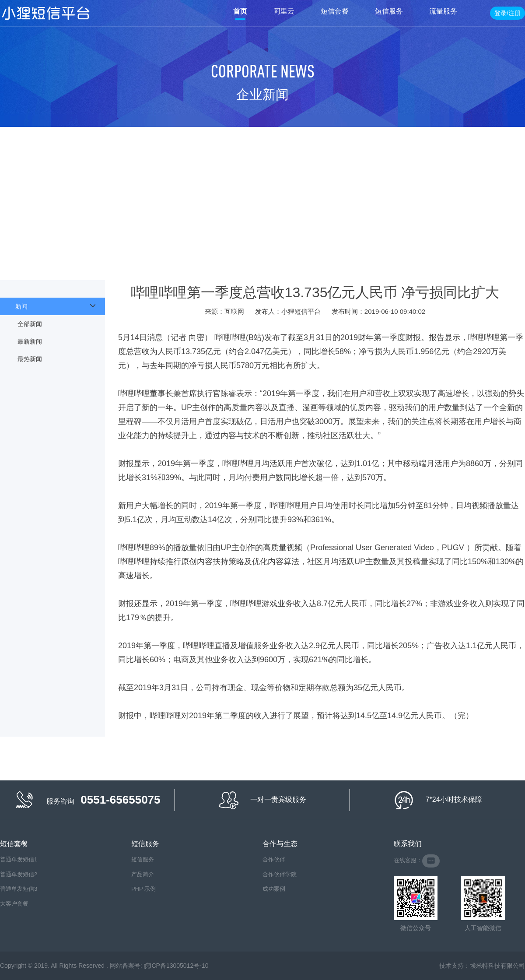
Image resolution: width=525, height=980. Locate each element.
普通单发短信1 (19, 859)
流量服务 (443, 11)
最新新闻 (30, 341)
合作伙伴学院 (280, 874)
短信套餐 (335, 11)
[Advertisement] (262, 193)
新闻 (21, 306)
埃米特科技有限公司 (497, 966)
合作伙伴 (274, 859)
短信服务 (389, 11)
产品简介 (143, 874)
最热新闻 (30, 359)
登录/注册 (507, 13)
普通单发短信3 (19, 889)
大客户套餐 (14, 904)
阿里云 (284, 11)
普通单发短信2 (19, 874)
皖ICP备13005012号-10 (176, 966)
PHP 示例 (143, 889)
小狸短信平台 (46, 13)
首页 (240, 11)
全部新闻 (30, 324)
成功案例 (274, 889)
